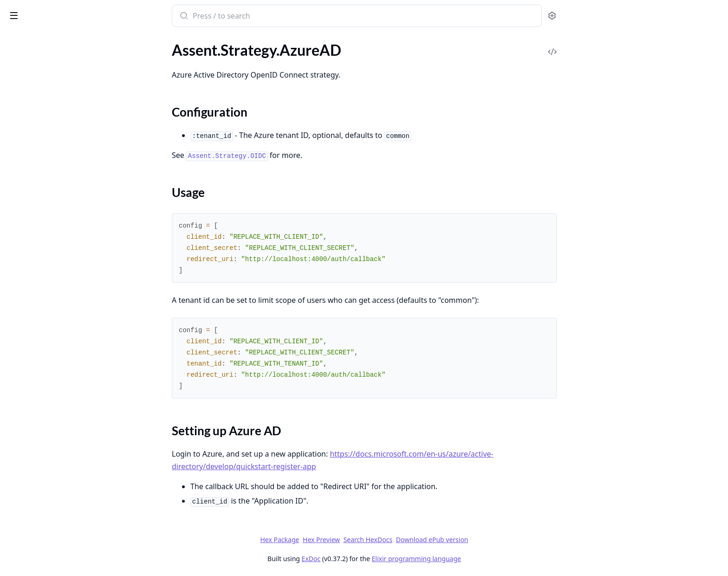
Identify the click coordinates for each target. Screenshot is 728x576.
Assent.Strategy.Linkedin (46, 232)
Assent (21, 11)
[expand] (130, 50)
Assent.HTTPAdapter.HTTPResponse (66, 402)
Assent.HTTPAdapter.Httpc (50, 414)
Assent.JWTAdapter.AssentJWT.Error (66, 566)
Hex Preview (391, 540)
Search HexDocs (437, 540)
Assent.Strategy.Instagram (49, 206)
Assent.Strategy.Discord (45, 144)
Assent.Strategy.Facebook (48, 156)
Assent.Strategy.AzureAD (47, 73)
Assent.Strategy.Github (44, 169)
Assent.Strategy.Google (44, 194)
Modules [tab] (56, 40)
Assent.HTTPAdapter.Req (47, 427)
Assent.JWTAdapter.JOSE (48, 484)
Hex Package (349, 540)
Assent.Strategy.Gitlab (42, 181)
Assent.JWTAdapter (39, 459)
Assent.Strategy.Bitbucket (48, 119)
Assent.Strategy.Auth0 (42, 61)
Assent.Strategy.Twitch (43, 307)
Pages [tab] (17, 40)
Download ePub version (501, 540)
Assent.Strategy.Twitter (44, 319)
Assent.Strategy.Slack (40, 244)
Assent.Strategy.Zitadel (44, 344)
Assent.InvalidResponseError (53, 553)
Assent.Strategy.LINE (40, 219)
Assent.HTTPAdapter (41, 376)
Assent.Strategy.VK (37, 332)
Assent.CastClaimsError (45, 541)
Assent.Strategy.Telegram (46, 294)
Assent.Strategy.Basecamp (49, 106)
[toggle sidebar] (127, 15)
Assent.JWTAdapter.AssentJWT (58, 471)
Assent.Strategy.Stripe (42, 282)
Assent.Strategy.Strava (42, 269)
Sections (30, 89)
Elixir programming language (486, 559)
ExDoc (380, 559)
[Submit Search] (253, 17)
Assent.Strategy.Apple (42, 48)
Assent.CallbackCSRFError (49, 516)
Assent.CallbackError (40, 528)
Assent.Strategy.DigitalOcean (53, 131)
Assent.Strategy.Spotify (44, 257)
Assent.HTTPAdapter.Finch (50, 389)
